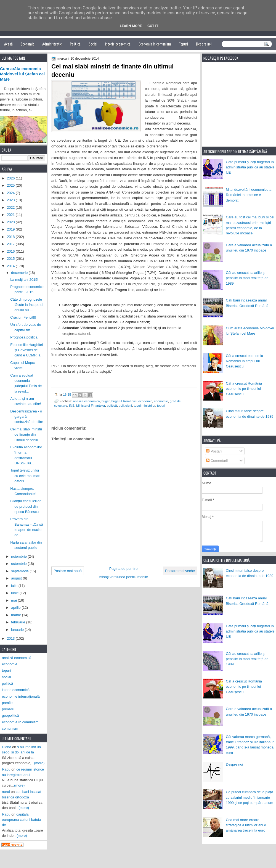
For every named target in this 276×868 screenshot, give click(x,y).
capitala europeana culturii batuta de (22, 820)
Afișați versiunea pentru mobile (123, 577)
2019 (11, 229)
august (17, 578)
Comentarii (217, 461)
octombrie (19, 564)
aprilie (16, 608)
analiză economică (87, 401)
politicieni (125, 405)
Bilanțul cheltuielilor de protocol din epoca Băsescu (25, 506)
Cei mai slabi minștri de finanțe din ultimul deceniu (26, 435)
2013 (11, 638)
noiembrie (19, 556)
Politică (75, 44)
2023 (11, 200)
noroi (6, 792)
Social (93, 44)
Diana (7, 747)
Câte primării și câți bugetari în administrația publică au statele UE (250, 167)
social (6, 677)
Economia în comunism (155, 44)
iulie (15, 586)
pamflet (8, 703)
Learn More (131, 26)
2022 (11, 207)
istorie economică (16, 690)
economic (145, 401)
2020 (11, 222)
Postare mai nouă (68, 571)
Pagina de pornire (124, 569)
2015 (11, 259)
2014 (11, 266)
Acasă (8, 44)
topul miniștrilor (144, 405)
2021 (11, 215)
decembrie (20, 273)
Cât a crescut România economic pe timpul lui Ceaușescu (244, 389)
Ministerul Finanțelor (91, 405)
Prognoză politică (24, 337)
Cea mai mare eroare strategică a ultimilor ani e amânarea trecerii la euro (246, 825)
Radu (6, 769)
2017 (11, 244)
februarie (18, 622)
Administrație (52, 44)
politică (112, 405)
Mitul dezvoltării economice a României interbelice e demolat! (249, 195)
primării (8, 709)
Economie (27, 44)
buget (106, 401)
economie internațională (21, 696)
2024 (11, 193)
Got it (153, 26)
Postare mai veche (180, 571)
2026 (11, 178)
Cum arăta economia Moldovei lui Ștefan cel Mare (22, 74)
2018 (11, 237)
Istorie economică (118, 44)
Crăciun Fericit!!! (23, 317)
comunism (10, 728)
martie (16, 615)
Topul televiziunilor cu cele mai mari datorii (25, 476)
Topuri (183, 44)
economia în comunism (20, 722)
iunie (15, 593)
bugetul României (124, 401)
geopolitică (10, 715)
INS (72, 405)
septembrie (20, 571)
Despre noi (204, 44)
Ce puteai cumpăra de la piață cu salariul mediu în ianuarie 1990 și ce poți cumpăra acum (250, 797)
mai (14, 600)
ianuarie (18, 630)
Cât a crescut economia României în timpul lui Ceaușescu (244, 361)
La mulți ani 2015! (24, 280)
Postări (214, 451)
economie (161, 401)
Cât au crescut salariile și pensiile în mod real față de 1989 (247, 278)
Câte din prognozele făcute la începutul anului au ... (27, 305)
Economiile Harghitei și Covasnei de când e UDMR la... (27, 350)
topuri (161, 405)
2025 (11, 185)
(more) (39, 763)
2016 (11, 251)
